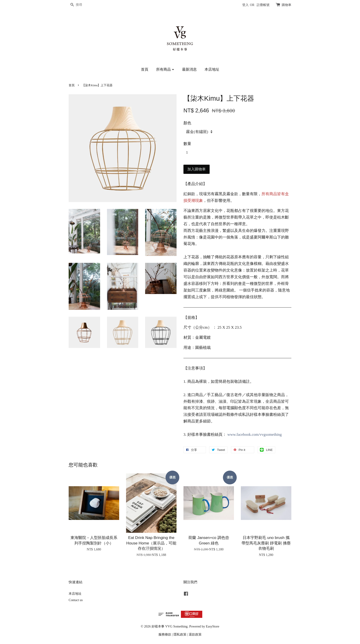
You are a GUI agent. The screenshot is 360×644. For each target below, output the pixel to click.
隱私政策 (180, 634)
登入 (245, 5)
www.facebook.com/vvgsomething (255, 434)
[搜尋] (82, 5)
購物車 (287, 5)
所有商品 (165, 69)
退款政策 (195, 634)
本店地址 (212, 69)
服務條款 (165, 634)
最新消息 (189, 69)
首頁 (145, 69)
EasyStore (212, 626)
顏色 (187, 123)
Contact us (76, 600)
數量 (187, 144)
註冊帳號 (263, 5)
